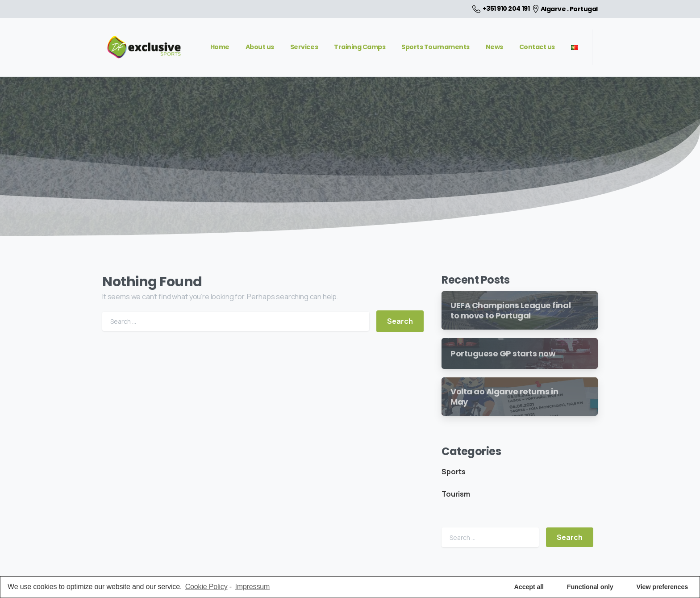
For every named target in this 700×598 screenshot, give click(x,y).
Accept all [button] (529, 587)
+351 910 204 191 (501, 9)
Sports (454, 472)
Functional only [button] (590, 587)
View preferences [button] (662, 587)
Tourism (456, 494)
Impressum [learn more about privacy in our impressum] (252, 587)
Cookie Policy (206, 587)
